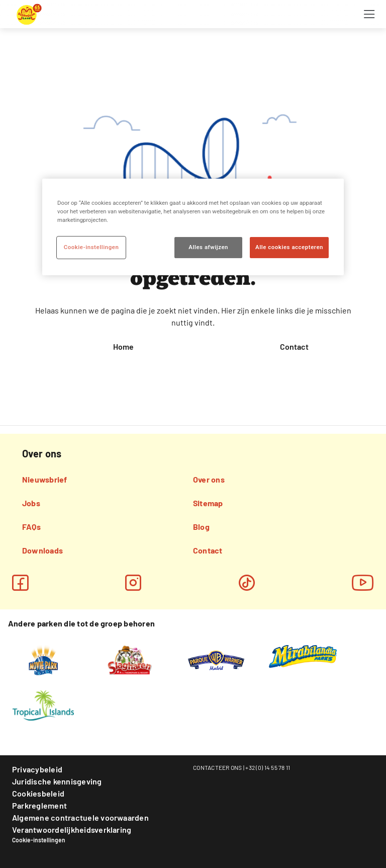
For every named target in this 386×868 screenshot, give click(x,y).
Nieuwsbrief (45, 479)
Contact (294, 346)
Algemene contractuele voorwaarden (80, 817)
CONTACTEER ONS (218, 767)
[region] (193, 227)
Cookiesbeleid (38, 793)
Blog (201, 527)
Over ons (209, 479)
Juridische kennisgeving (57, 781)
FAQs (31, 527)
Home (123, 346)
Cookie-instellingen (39, 840)
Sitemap (208, 503)
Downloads (42, 550)
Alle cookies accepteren (289, 247)
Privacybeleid (37, 769)
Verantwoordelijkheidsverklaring (72, 830)
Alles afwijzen (208, 247)
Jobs (31, 503)
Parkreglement (39, 805)
